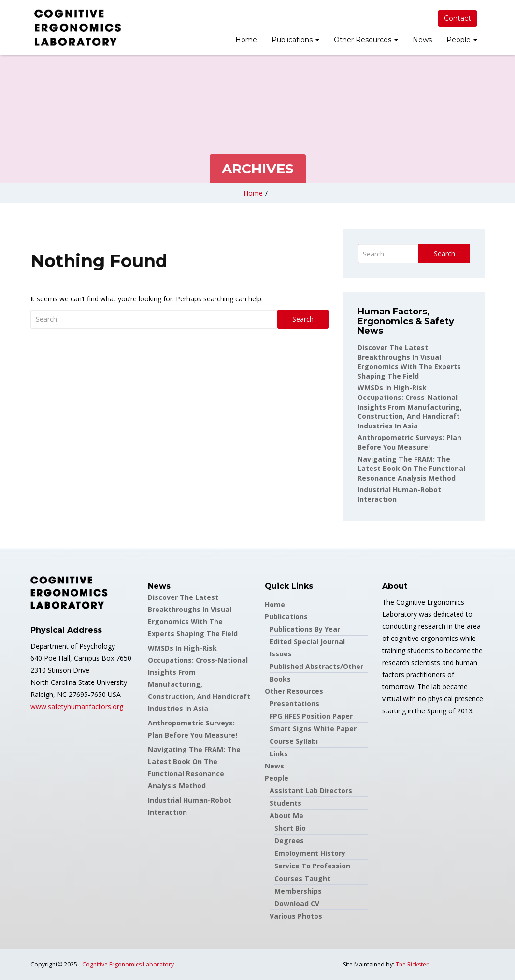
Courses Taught (302, 878)
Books (280, 679)
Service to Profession (312, 866)
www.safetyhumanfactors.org (77, 706)
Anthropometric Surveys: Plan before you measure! (409, 442)
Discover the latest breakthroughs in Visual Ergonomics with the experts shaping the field (409, 362)
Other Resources (366, 40)
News (422, 40)
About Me (286, 816)
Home (246, 40)
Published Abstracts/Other (316, 666)
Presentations (294, 703)
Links (279, 754)
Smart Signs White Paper (313, 729)
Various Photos (296, 916)
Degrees (289, 841)
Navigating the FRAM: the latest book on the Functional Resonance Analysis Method (411, 469)
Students (286, 803)
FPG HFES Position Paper (311, 716)
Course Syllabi (294, 741)
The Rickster (412, 964)
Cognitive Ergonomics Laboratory (128, 964)
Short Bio (290, 828)
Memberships (298, 891)
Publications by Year (305, 629)
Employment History (310, 853)
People (462, 40)
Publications (295, 40)
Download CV (297, 903)
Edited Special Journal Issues (307, 648)
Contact (458, 18)
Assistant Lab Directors (311, 790)
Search (303, 319)
